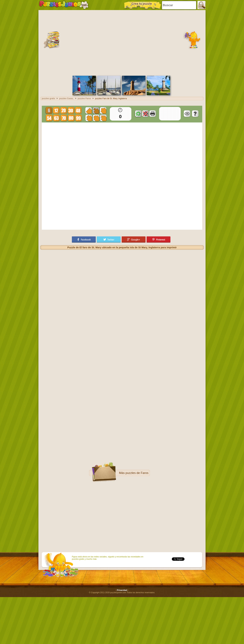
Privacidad (122, 590)
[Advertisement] (32, 42)
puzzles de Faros (137, 473)
